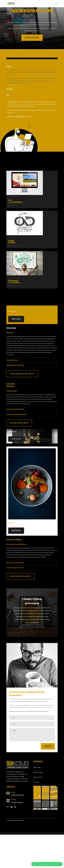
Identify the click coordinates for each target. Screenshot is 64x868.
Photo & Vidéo (38, 810)
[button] (47, 864)
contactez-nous (32, 38)
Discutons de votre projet (22, 407)
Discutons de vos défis (20, 610)
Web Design (37, 801)
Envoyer (48, 780)
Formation (36, 815)
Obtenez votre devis (19, 456)
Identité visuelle (38, 805)
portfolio (16, 352)
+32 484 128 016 (17, 836)
